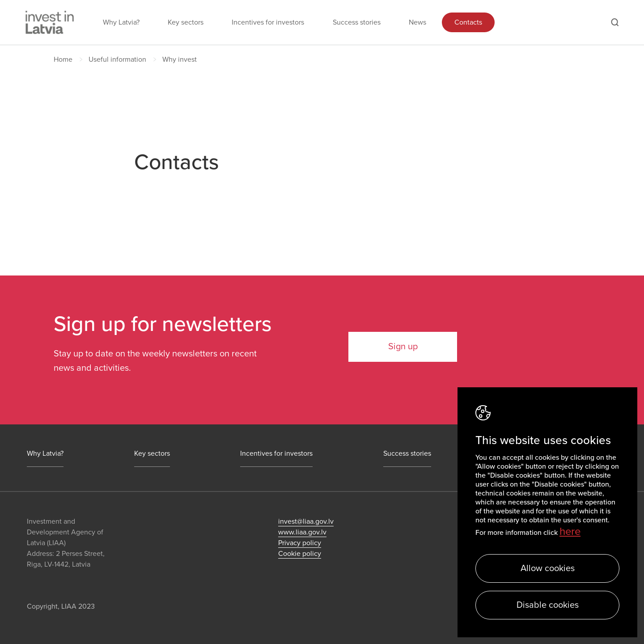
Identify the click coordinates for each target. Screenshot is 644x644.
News (417, 22)
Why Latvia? (121, 22)
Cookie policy (300, 554)
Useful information (117, 59)
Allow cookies (548, 568)
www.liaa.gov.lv (302, 532)
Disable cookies (548, 605)
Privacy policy (300, 543)
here (570, 532)
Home (63, 59)
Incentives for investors (268, 22)
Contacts (468, 22)
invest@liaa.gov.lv (306, 521)
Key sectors (186, 22)
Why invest (180, 59)
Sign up (403, 347)
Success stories (357, 22)
